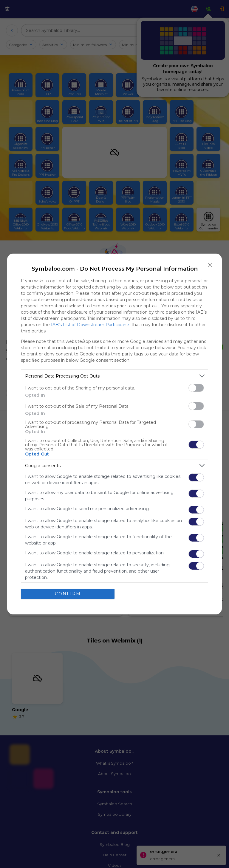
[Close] (210, 265)
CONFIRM (68, 594)
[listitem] (114, 376)
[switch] (196, 388)
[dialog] (114, 434)
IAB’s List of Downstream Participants (91, 325)
